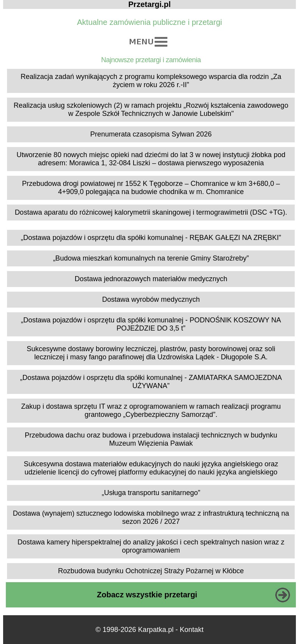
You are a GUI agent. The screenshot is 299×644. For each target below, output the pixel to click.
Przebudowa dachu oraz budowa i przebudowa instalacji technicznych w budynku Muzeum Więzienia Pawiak (151, 439)
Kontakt (192, 630)
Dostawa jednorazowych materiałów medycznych (151, 279)
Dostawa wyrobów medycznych (151, 299)
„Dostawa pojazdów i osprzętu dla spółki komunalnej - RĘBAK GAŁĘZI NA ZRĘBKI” (151, 238)
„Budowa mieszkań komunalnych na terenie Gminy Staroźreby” (151, 258)
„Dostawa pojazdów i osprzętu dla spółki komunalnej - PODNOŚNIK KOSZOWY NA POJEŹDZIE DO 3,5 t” (151, 324)
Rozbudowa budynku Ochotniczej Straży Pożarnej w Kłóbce (151, 571)
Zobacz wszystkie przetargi (147, 595)
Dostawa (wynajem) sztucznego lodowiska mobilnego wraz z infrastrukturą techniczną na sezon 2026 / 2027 (151, 517)
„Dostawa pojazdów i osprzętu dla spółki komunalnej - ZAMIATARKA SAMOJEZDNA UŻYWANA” (151, 382)
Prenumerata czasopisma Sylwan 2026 (151, 134)
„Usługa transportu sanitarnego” (151, 493)
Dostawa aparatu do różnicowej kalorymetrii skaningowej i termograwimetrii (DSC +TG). (151, 212)
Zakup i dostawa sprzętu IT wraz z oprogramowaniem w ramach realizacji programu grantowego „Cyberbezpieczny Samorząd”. (151, 410)
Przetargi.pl (150, 4)
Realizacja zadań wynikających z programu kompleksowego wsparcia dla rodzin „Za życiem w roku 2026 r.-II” (151, 81)
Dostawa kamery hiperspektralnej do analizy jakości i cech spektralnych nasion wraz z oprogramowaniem (151, 546)
